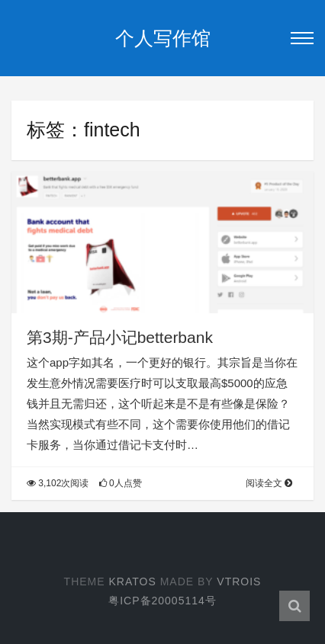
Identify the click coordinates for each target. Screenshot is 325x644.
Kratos (132, 582)
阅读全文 (269, 483)
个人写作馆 (163, 38)
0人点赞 (121, 483)
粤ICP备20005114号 (162, 601)
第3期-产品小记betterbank (120, 337)
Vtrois (239, 582)
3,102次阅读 (58, 483)
